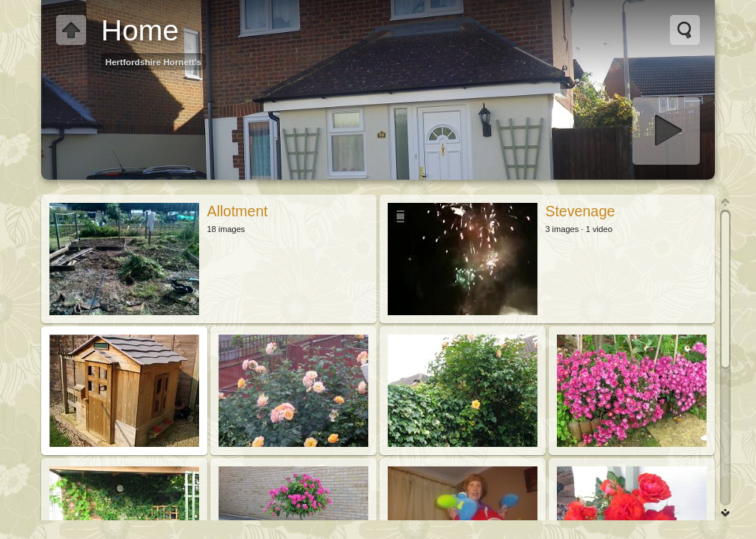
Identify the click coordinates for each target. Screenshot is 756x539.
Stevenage (580, 211)
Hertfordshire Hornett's (153, 62)
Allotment (237, 211)
